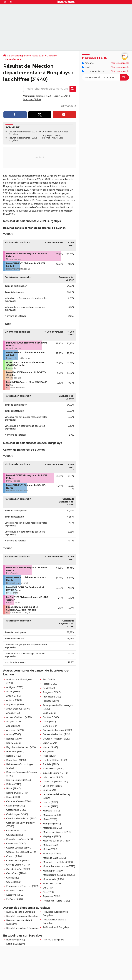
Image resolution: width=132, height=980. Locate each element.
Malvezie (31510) (51, 811)
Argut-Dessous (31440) (18, 709)
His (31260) (49, 752)
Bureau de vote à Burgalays (21, 912)
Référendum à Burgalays (56, 927)
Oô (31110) (48, 888)
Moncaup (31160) (52, 854)
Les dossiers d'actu (93, 71)
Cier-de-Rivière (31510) (18, 869)
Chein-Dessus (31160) (18, 861)
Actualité (88, 63)
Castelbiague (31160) (17, 814)
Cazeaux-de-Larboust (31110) (21, 852)
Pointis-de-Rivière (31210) (56, 901)
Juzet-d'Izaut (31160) (53, 769)
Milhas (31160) (50, 849)
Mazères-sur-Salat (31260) (57, 841)
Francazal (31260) (52, 697)
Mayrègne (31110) (52, 836)
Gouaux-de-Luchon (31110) (57, 734)
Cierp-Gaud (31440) (16, 873)
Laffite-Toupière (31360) (55, 782)
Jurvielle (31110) (51, 764)
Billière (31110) (14, 784)
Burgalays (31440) (16, 940)
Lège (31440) (50, 790)
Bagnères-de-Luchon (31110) (21, 747)
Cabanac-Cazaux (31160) (19, 801)
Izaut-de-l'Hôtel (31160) (55, 760)
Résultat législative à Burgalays (23, 928)
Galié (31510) (49, 713)
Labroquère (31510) (53, 777)
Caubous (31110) (15, 835)
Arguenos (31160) (15, 705)
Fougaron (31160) (52, 692)
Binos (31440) (13, 788)
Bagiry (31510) (13, 743)
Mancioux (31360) (52, 815)
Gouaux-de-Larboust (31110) (57, 730)
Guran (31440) (61, 96)
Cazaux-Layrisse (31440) (19, 848)
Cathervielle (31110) (16, 831)
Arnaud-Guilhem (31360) (19, 717)
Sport (86, 67)
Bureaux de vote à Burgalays (55, 132)
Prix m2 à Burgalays (53, 940)
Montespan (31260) (53, 871)
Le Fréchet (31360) (53, 786)
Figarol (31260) (50, 684)
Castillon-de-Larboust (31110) (21, 818)
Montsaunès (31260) (54, 879)
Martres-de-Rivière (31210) (57, 832)
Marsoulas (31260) (52, 828)
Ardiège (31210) (14, 700)
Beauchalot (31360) (16, 760)
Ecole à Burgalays (16, 944)
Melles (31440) (50, 845)
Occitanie (52, 56)
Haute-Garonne (13, 59)
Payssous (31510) (52, 896)
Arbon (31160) (13, 696)
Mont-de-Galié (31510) (54, 858)
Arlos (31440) (13, 713)
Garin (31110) (49, 722)
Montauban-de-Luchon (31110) (59, 866)
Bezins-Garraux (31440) (18, 780)
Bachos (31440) (14, 739)
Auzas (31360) (14, 734)
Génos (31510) (50, 726)
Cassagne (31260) (15, 806)
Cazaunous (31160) (16, 844)
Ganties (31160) (51, 717)
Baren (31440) (44, 96)
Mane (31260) (50, 819)
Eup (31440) (49, 679)
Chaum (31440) (14, 856)
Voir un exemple (120, 63)
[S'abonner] (105, 77)
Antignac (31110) (15, 687)
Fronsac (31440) (51, 701)
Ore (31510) (49, 892)
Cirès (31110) (13, 878)
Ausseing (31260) (15, 730)
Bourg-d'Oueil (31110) (17, 793)
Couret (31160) (14, 882)
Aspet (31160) (13, 726)
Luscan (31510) (50, 806)
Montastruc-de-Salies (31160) (58, 862)
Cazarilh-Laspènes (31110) (20, 839)
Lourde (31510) (50, 802)
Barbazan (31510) (15, 752)
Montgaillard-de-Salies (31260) (59, 875)
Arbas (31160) (13, 692)
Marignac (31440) (32, 99)
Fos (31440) (49, 688)
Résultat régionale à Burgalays (22, 916)
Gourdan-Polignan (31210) (56, 739)
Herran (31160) (50, 747)
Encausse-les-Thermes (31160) (23, 886)
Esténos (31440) (15, 899)
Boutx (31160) (13, 797)
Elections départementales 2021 (26, 56)
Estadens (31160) (15, 895)
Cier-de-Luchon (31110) (18, 865)
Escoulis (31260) (15, 891)
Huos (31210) (49, 756)
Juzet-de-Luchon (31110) (56, 773)
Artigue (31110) (14, 722)
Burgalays (47, 135)
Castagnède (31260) (17, 810)
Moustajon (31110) (52, 884)
